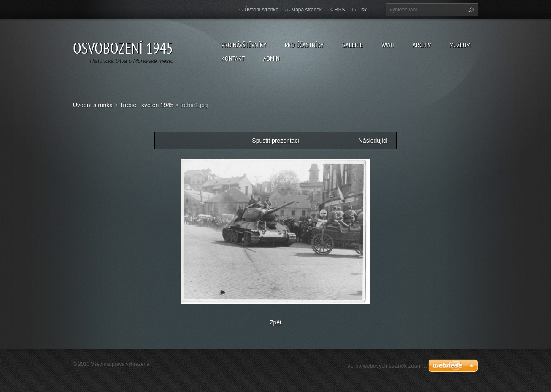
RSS (340, 10)
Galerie (352, 45)
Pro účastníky (304, 45)
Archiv (422, 45)
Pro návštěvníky (244, 45)
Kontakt (233, 58)
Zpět (275, 322)
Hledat (470, 10)
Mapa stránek (307, 10)
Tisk (362, 10)
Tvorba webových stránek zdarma (385, 366)
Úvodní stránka (262, 10)
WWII (388, 45)
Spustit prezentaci (275, 141)
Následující (373, 141)
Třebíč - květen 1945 (146, 105)
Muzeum (460, 45)
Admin (271, 58)
